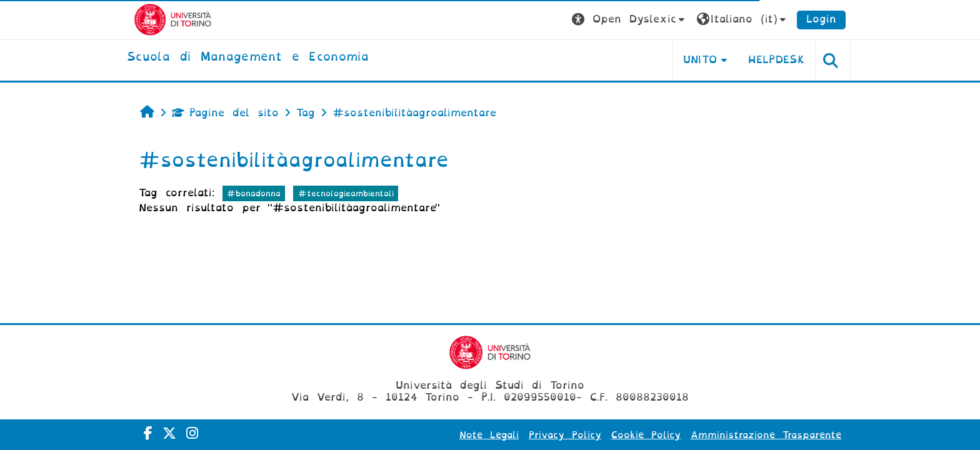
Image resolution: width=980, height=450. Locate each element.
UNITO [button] (700, 60)
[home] (248, 57)
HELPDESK (777, 60)
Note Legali (489, 435)
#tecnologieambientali (346, 193)
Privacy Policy (565, 435)
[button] (630, 20)
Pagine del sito (225, 113)
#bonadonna (254, 193)
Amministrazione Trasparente (766, 435)
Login (821, 19)
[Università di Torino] (173, 19)
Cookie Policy (646, 435)
